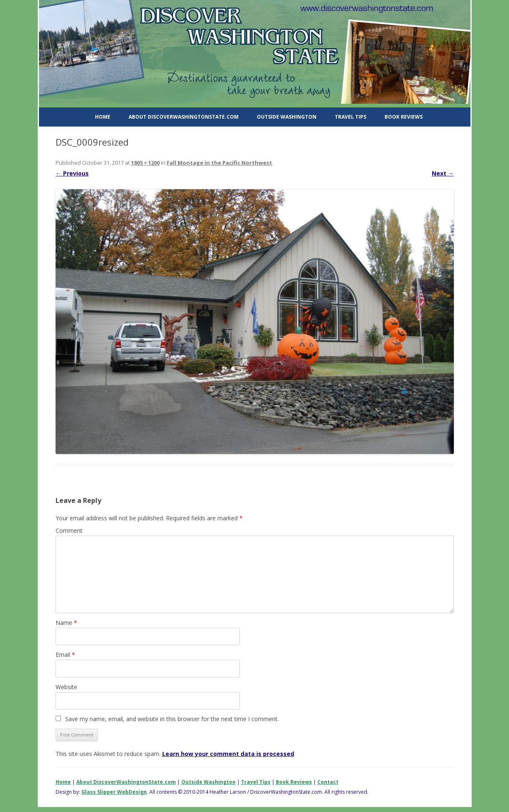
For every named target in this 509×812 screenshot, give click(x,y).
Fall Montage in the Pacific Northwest (219, 163)
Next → (443, 173)
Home (103, 117)
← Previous (72, 173)
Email (65, 655)
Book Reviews (404, 117)
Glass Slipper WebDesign (114, 792)
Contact (328, 782)
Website (66, 687)
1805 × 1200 (145, 163)
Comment (69, 530)
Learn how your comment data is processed (228, 754)
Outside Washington (287, 117)
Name (66, 623)
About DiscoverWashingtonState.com (184, 117)
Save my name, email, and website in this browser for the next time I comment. (172, 719)
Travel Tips (351, 117)
